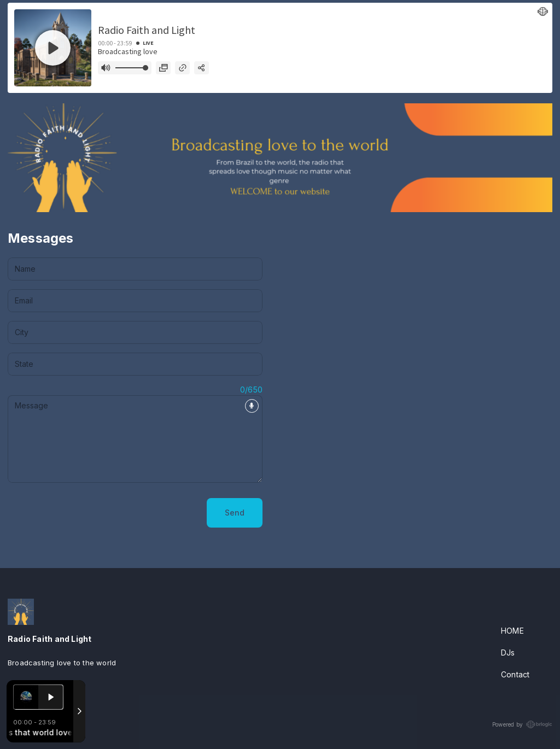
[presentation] (91, 513)
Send (235, 513)
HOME (512, 631)
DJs (508, 653)
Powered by (522, 724)
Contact (515, 674)
